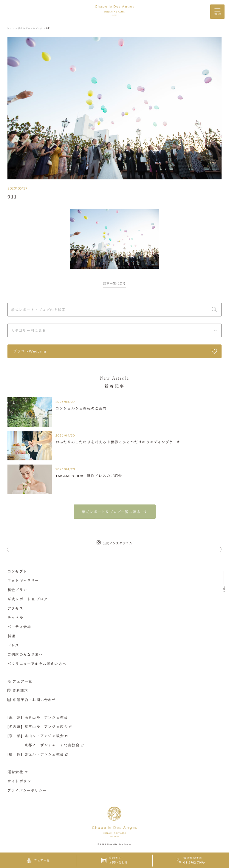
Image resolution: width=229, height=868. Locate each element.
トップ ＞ (12, 28)
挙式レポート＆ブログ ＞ (32, 28)
